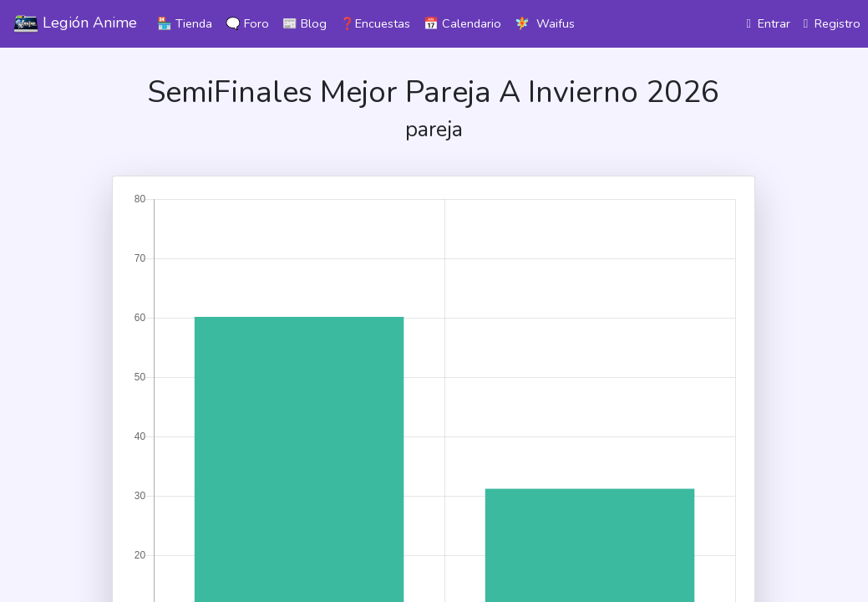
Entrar (768, 23)
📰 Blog (305, 23)
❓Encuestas (375, 23)
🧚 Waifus (545, 23)
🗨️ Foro (247, 23)
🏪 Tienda (185, 23)
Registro (832, 23)
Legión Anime (75, 24)
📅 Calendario (462, 23)
